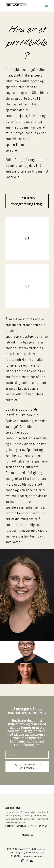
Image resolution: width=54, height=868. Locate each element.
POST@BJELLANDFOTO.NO (21, 849)
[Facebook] (27, 861)
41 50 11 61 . (42, 826)
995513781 (16, 856)
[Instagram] (23, 861)
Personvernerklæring (33, 856)
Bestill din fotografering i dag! (27, 201)
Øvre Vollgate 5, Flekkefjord (23, 853)
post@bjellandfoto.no (16, 826)
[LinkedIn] (31, 861)
